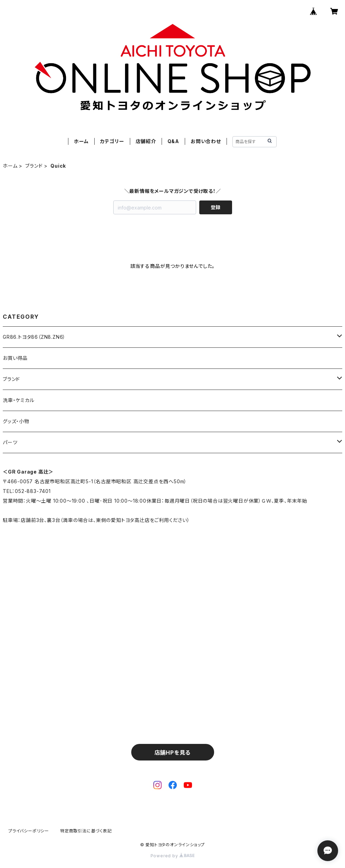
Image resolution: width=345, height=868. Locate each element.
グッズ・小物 (16, 421)
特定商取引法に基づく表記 (86, 831)
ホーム (81, 141)
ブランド (34, 166)
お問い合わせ (206, 141)
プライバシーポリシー (29, 831)
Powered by (173, 856)
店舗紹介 (146, 141)
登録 (215, 207)
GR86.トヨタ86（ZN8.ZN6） (34, 337)
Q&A (173, 141)
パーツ (10, 442)
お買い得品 (15, 358)
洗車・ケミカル (19, 400)
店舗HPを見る (173, 753)
